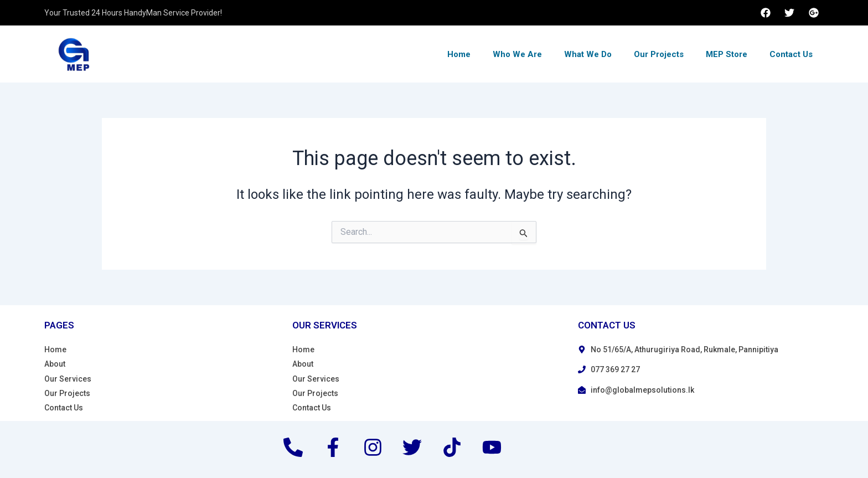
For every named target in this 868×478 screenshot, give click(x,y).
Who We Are (517, 54)
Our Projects (659, 54)
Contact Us (791, 54)
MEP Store (727, 54)
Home (459, 54)
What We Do (588, 54)
